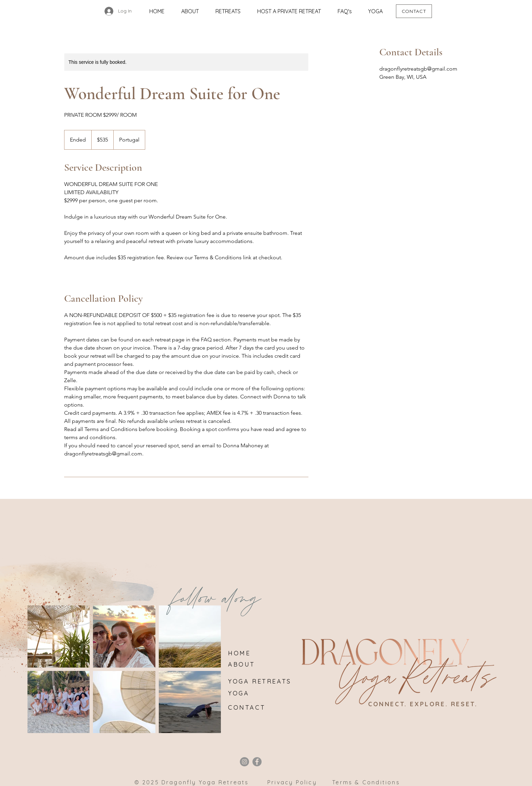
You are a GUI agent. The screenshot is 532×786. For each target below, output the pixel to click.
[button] (228, 11)
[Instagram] (244, 762)
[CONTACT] (414, 11)
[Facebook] (257, 762)
